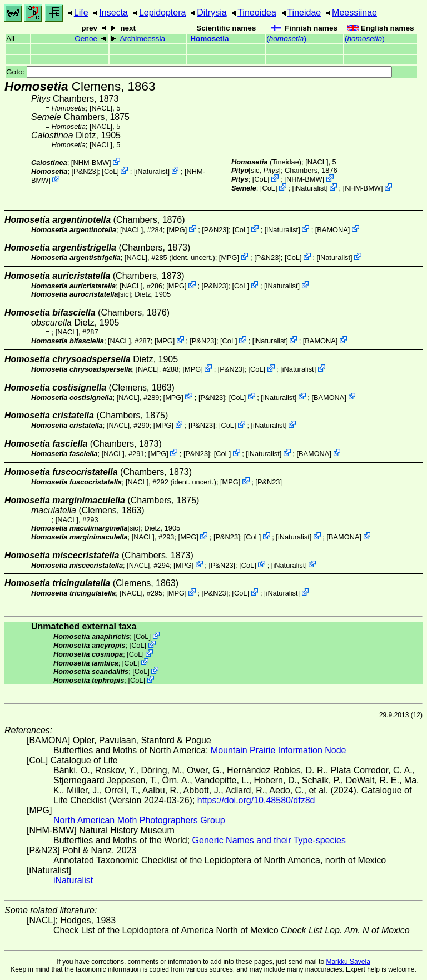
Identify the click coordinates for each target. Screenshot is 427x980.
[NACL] (101, 108)
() (286, 39)
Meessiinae (354, 12)
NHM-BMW (91, 162)
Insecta (113, 12)
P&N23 (85, 171)
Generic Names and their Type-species (269, 840)
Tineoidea (257, 12)
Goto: (199, 72)
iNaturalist (152, 171)
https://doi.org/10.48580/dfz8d (256, 800)
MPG (177, 229)
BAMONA (332, 229)
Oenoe (86, 39)
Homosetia (210, 39)
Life (81, 12)
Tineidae (304, 12)
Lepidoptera (163, 12)
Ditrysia (212, 12)
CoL (110, 171)
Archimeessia (142, 39)
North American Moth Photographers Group (139, 820)
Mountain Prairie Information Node (279, 750)
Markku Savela (348, 962)
